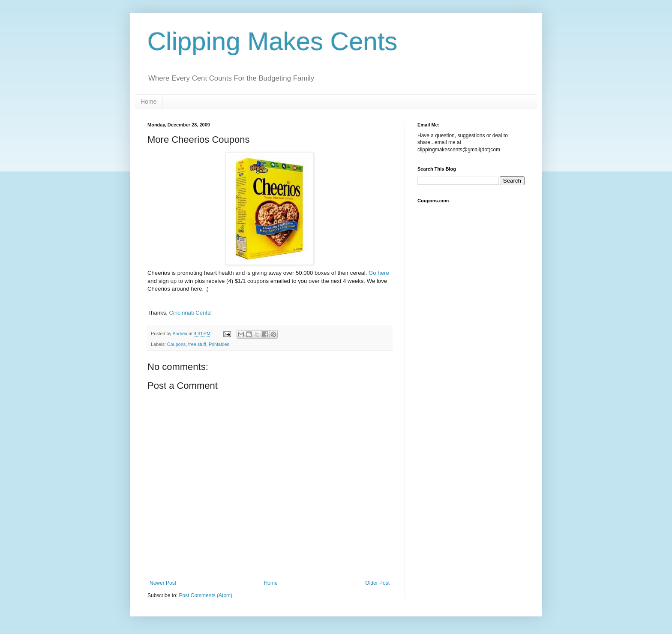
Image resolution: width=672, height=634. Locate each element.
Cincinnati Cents (190, 313)
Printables (219, 344)
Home (148, 102)
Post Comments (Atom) (205, 595)
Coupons (176, 344)
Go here (379, 273)
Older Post (377, 583)
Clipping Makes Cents (273, 41)
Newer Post (163, 583)
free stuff (197, 344)
